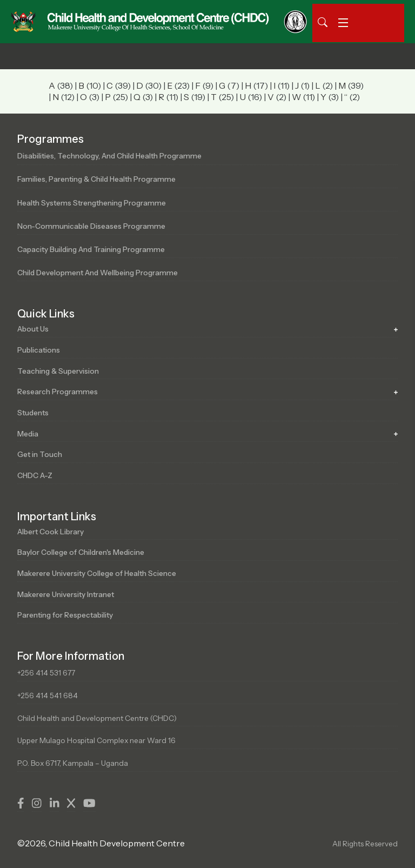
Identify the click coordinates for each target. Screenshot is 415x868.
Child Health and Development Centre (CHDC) (97, 718)
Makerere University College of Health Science (97, 573)
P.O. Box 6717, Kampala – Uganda (73, 763)
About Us (33, 329)
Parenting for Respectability (65, 615)
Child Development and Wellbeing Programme (98, 273)
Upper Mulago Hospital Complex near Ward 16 (96, 740)
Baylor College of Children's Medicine (81, 552)
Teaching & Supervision (58, 371)
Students (33, 413)
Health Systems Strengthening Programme (92, 203)
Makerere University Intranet (66, 594)
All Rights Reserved (365, 844)
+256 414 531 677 (46, 673)
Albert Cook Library (51, 532)
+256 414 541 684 (48, 695)
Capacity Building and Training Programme (91, 249)
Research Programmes (58, 392)
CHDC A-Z (35, 475)
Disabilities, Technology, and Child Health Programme (109, 156)
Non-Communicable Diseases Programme (91, 226)
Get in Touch (40, 454)
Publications (39, 350)
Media (28, 434)
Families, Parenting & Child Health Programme (96, 179)
